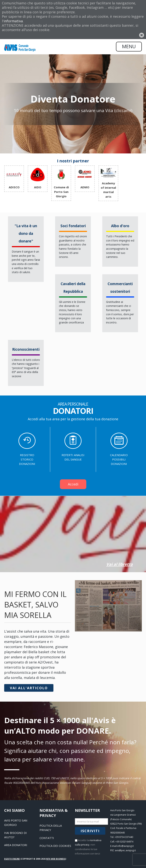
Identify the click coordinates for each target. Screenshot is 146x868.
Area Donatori (16, 845)
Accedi (73, 484)
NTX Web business (56, 859)
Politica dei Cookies (55, 846)
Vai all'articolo (29, 688)
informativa (13, 21)
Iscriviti (90, 831)
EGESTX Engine (12, 859)
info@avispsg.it (125, 846)
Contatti (47, 838)
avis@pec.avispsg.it (125, 850)
